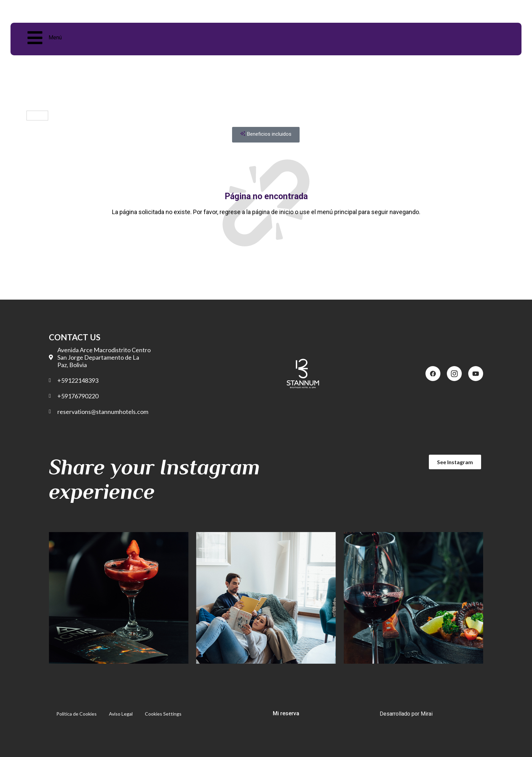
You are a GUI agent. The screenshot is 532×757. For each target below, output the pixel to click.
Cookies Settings (163, 714)
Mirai (427, 714)
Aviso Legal (121, 714)
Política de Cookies (77, 714)
